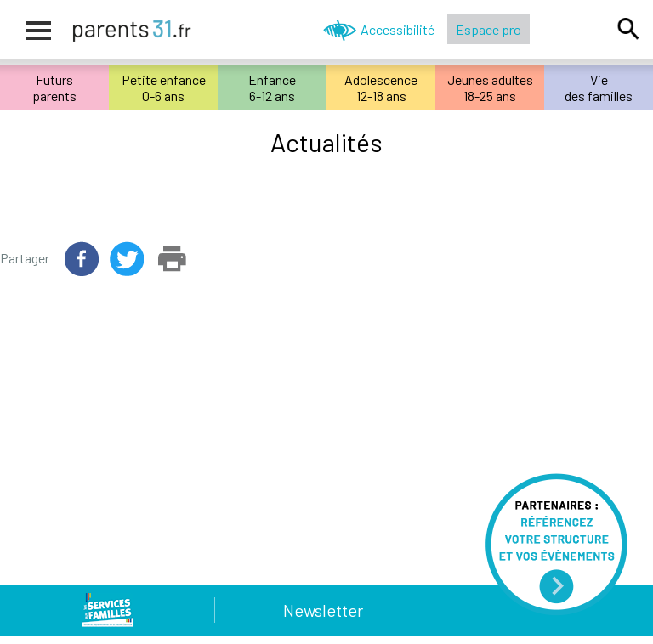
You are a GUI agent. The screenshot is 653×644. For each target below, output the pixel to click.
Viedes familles (599, 87)
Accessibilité (397, 29)
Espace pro (488, 29)
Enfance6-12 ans (272, 87)
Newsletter (323, 610)
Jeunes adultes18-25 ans (490, 87)
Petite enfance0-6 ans (164, 87)
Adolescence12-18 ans (381, 87)
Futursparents (54, 87)
